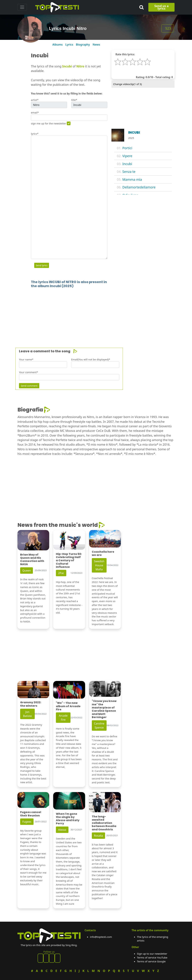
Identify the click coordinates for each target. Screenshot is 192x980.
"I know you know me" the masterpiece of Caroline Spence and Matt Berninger (104, 709)
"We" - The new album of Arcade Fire (68, 706)
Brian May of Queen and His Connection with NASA (32, 560)
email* (35, 112)
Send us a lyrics (162, 7)
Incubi (127, 164)
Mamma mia (132, 179)
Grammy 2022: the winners (31, 704)
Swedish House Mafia (99, 565)
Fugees (27, 822)
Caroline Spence (99, 726)
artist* (35, 100)
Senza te (129, 172)
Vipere (127, 156)
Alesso (62, 830)
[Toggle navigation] (22, 7)
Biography (83, 44)
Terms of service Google (151, 961)
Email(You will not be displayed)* (91, 359)
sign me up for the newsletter (49, 123)
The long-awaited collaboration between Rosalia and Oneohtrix (104, 823)
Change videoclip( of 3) (127, 84)
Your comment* (28, 372)
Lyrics (69, 44)
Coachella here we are (103, 553)
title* (74, 100)
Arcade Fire (63, 718)
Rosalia (99, 836)
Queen (27, 571)
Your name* (26, 359)
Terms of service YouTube (152, 957)
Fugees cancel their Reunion (31, 814)
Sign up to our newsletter (152, 954)
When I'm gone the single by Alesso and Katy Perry (68, 819)
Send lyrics (42, 265)
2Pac (61, 573)
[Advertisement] (96, 313)
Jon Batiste (27, 714)
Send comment (29, 386)
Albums (57, 44)
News (96, 44)
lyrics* (35, 134)
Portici (127, 148)
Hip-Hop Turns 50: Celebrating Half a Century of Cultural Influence (69, 560)
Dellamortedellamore (139, 187)
